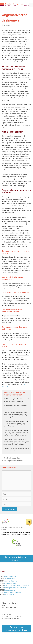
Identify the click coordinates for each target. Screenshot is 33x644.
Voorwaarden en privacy (10, 619)
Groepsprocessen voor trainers (15, 588)
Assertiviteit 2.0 (10, 594)
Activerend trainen (11, 581)
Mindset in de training (12, 458)
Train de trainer (10, 579)
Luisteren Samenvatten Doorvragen (17, 585)
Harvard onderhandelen (13, 592)
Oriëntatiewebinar (11, 583)
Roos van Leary (10, 590)
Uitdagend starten (11, 576)
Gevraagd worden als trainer (14, 461)
